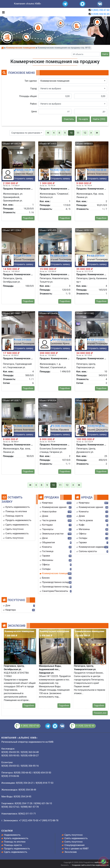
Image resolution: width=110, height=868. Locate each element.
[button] (73, 81)
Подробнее (29, 705)
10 (71, 133)
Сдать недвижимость (16, 852)
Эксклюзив (71, 852)
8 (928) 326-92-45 (100, 14)
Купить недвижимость (16, 838)
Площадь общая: (28, 96)
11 (78, 133)
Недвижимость (12, 835)
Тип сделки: (31, 81)
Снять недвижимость (76, 838)
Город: (34, 89)
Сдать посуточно (74, 835)
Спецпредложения (74, 845)
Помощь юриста (13, 845)
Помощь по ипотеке (15, 842)
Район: (34, 104)
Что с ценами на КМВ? (76, 849)
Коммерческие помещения (21, 48)
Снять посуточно (74, 842)
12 (85, 133)
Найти (105, 54)
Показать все (100, 713)
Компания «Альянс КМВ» (27, 4)
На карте (83, 119)
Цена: (34, 111)
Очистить (69, 119)
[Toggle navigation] (3, 12)
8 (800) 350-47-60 (100, 10)
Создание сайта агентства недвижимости (90, 865)
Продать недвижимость (17, 849)
